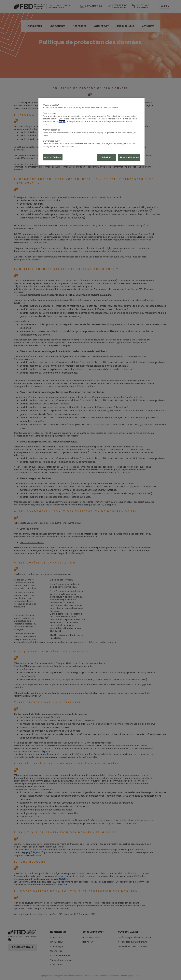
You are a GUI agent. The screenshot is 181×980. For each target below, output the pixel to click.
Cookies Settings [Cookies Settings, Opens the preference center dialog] (53, 157)
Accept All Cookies (129, 157)
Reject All (106, 157)
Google (62, 122)
